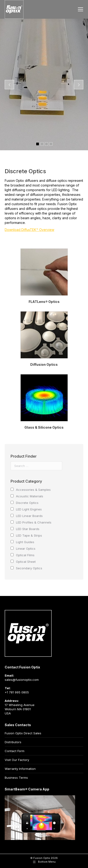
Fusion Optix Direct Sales (23, 733)
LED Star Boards (28, 529)
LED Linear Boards (29, 516)
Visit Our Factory (17, 760)
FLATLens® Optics (44, 302)
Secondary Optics (29, 568)
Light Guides (25, 542)
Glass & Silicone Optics (44, 427)
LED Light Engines (29, 509)
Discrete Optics (27, 503)
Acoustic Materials (30, 496)
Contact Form (15, 751)
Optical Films (25, 555)
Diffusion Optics (44, 364)
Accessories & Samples (33, 490)
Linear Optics (26, 549)
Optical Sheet (26, 562)
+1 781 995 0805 (17, 692)
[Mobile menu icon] (80, 9)
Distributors (13, 742)
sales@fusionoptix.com (22, 680)
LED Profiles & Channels (34, 522)
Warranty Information (20, 769)
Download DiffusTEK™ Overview (29, 230)
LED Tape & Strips (29, 535)
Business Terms (16, 778)
